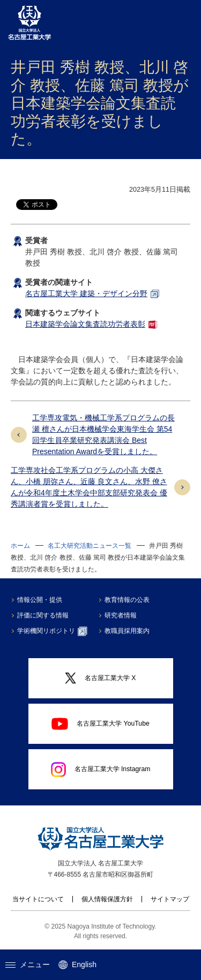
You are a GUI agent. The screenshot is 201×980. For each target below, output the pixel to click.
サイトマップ (170, 899)
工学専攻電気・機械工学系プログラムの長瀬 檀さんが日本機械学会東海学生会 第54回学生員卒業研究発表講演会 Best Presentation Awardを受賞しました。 (103, 435)
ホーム (20, 546)
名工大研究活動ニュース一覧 (90, 546)
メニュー (28, 964)
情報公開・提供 (40, 600)
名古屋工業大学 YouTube (100, 723)
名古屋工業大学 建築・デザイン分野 (86, 293)
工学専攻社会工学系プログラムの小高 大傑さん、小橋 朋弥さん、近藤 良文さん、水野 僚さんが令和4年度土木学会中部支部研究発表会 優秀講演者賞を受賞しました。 (89, 487)
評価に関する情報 (43, 615)
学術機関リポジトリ (52, 631)
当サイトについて (38, 899)
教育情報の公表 (127, 600)
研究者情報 (121, 615)
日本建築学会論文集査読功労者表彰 (85, 324)
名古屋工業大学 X (100, 678)
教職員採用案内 (127, 631)
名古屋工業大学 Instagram (101, 770)
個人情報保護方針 (107, 899)
